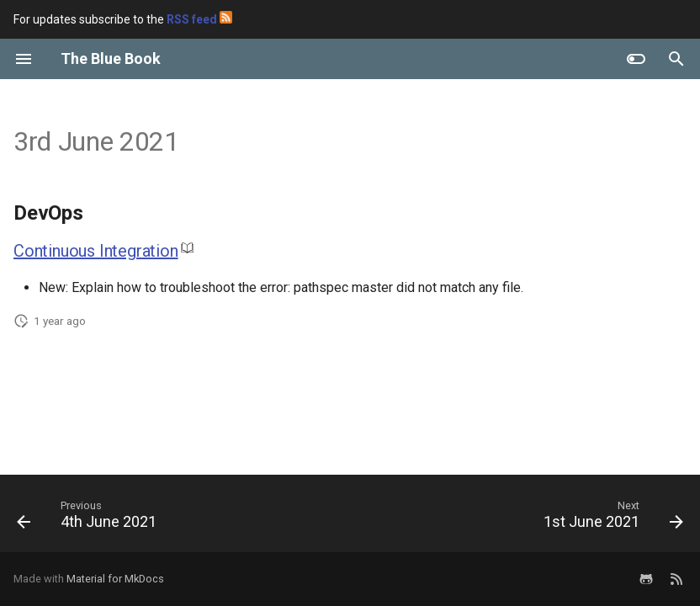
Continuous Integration (96, 251)
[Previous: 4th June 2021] (90, 518)
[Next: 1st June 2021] (610, 518)
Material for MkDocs (115, 579)
